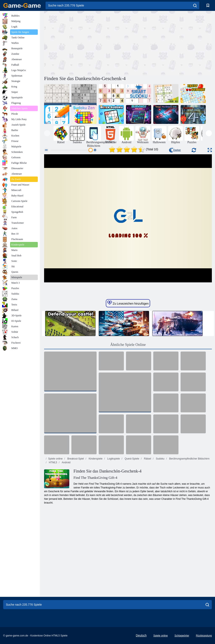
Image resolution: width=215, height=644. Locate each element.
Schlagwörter (182, 636)
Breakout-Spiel (75, 459)
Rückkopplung (204, 636)
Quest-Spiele (132, 459)
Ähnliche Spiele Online (128, 345)
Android (66, 462)
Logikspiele (113, 459)
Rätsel (147, 459)
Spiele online (55, 459)
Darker (175, 150)
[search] (195, 5)
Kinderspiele (95, 459)
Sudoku (160, 459)
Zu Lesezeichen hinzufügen (128, 303)
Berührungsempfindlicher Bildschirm (189, 459)
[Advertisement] (86, 43)
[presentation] (47, 133)
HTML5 (53, 462)
